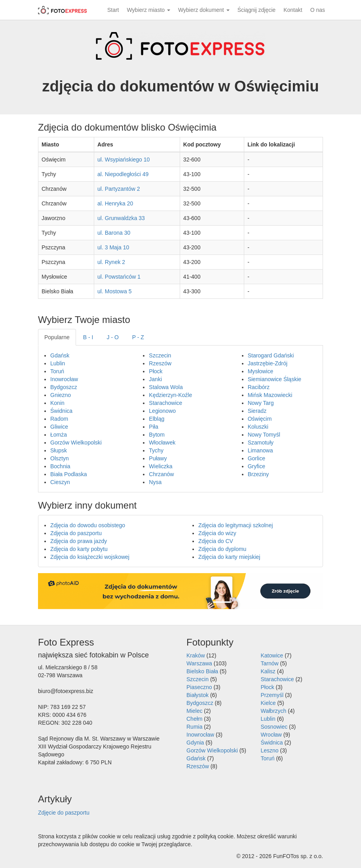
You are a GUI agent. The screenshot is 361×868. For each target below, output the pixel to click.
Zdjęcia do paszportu (76, 533)
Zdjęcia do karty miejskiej (229, 557)
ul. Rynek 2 (111, 262)
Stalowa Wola (166, 387)
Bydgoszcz (64, 387)
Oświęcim (260, 419)
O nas (318, 10)
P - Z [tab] (138, 337)
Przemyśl (272, 695)
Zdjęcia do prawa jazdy (79, 541)
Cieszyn (60, 482)
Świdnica (61, 411)
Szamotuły (261, 443)
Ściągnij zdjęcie (257, 10)
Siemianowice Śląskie (275, 379)
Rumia (194, 727)
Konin (57, 403)
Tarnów (270, 663)
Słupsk (59, 450)
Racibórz (259, 387)
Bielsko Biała (202, 671)
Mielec (194, 711)
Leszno (270, 750)
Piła (153, 427)
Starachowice (165, 403)
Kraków (196, 655)
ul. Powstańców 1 (119, 277)
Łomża (59, 435)
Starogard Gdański (271, 355)
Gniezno (61, 395)
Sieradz (257, 411)
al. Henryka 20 (115, 203)
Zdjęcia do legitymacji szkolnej (236, 525)
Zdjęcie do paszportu (64, 813)
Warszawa (199, 663)
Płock (156, 371)
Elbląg (157, 419)
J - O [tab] (113, 337)
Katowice (272, 655)
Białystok (198, 695)
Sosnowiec (274, 727)
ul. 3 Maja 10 (113, 247)
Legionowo (162, 411)
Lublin (58, 363)
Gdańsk (60, 355)
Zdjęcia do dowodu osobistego (88, 525)
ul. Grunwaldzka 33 (121, 218)
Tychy (156, 450)
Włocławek (162, 443)
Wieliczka (161, 466)
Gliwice (59, 427)
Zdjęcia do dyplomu (222, 549)
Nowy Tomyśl (264, 435)
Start (113, 10)
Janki (155, 379)
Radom (59, 419)
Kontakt (293, 10)
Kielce (268, 703)
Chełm (194, 719)
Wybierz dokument (204, 10)
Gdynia (195, 743)
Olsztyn (60, 458)
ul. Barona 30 (114, 233)
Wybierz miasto (149, 10)
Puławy (158, 458)
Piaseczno (199, 687)
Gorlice (256, 458)
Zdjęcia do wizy (217, 533)
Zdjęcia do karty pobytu (79, 549)
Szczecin (160, 355)
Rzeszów (160, 363)
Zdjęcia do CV (216, 541)
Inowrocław (64, 379)
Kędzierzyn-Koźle (170, 395)
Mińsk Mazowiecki (270, 395)
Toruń (57, 371)
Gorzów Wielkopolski (76, 443)
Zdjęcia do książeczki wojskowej (90, 557)
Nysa (155, 482)
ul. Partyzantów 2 (119, 189)
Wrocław (271, 735)
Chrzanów (161, 474)
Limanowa (260, 450)
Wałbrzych (274, 711)
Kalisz (268, 671)
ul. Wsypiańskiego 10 (123, 160)
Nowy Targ (261, 403)
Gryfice (256, 466)
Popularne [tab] (57, 337)
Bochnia (60, 466)
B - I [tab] (88, 337)
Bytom (157, 435)
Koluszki (258, 427)
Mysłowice (261, 371)
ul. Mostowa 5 (114, 291)
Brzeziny (258, 474)
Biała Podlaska (69, 474)
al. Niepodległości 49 (123, 174)
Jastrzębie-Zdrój (268, 363)
